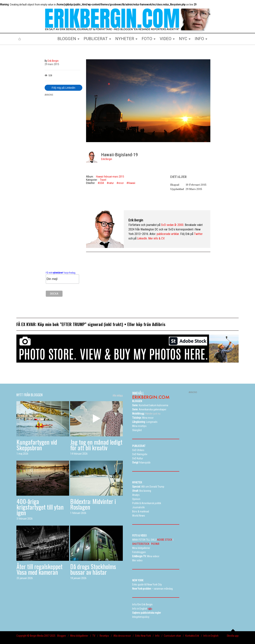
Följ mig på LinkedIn (63, 88)
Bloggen (62, 636)
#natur (110, 183)
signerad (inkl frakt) (105, 324)
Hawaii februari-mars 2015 (110, 177)
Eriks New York (143, 636)
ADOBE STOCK (165, 540)
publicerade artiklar (168, 234)
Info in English (211, 636)
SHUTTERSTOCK (141, 544)
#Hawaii (131, 183)
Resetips (104, 636)
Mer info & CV (156, 238)
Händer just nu (146, 414)
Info (157, 636)
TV (94, 636)
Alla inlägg (118, 395)
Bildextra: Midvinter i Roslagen (93, 504)
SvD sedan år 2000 (172, 225)
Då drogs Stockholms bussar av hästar (93, 569)
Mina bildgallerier (79, 636)
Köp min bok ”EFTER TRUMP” (63, 324)
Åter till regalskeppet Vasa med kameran (40, 569)
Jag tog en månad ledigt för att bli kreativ (96, 445)
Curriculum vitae (172, 636)
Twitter (198, 234)
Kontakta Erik (192, 636)
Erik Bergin (107, 159)
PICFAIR (155, 544)
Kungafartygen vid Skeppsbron (37, 445)
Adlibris (159, 324)
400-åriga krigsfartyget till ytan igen (40, 507)
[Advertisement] (63, 156)
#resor (120, 183)
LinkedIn (142, 238)
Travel (103, 180)
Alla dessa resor (122, 636)
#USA (101, 183)
